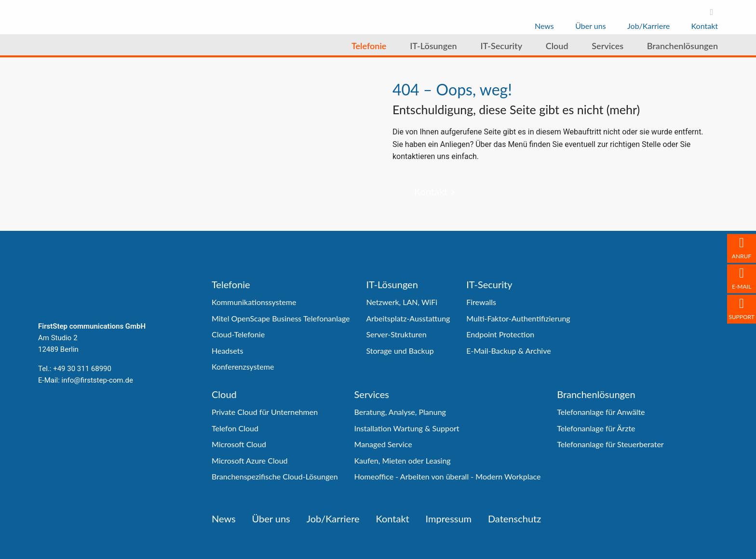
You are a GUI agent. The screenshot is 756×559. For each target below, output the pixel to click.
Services (372, 394)
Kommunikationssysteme (254, 302)
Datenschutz (514, 519)
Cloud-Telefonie (238, 334)
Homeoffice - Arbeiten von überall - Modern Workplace (448, 476)
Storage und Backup (400, 351)
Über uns (271, 519)
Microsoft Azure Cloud (250, 460)
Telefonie (231, 284)
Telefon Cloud (235, 428)
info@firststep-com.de (97, 380)
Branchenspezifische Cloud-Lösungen (275, 476)
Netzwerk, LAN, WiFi (402, 302)
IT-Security (489, 284)
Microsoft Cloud (239, 444)
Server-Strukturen (396, 334)
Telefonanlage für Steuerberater (610, 444)
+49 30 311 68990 (82, 369)
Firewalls (481, 302)
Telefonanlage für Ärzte (596, 428)
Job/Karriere (333, 519)
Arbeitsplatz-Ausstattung (408, 318)
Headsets (227, 351)
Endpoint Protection (500, 334)
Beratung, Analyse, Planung (400, 412)
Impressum (449, 519)
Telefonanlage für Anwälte (601, 412)
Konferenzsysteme (243, 366)
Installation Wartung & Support (407, 428)
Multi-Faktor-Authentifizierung (518, 318)
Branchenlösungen (596, 394)
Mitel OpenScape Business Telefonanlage (281, 318)
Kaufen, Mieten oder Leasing (403, 460)
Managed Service (383, 444)
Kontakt (392, 519)
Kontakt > (435, 191)
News (224, 519)
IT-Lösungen (392, 284)
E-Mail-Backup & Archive (508, 351)
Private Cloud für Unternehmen (265, 412)
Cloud (224, 394)
